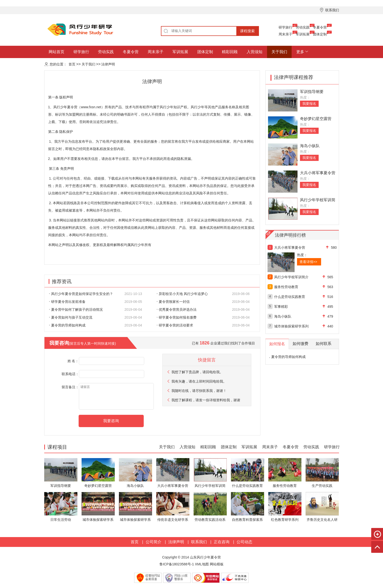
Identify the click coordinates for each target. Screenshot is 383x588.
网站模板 (217, 564)
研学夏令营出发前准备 (67, 302)
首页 (72, 64)
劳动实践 (303, 27)
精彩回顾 (230, 52)
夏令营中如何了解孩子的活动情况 (76, 309)
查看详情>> (308, 262)
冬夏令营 (320, 27)
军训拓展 (303, 34)
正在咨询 (222, 542)
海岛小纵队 (310, 146)
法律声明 (108, 64)
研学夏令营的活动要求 (175, 325)
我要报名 (309, 104)
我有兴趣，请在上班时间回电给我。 (199, 381)
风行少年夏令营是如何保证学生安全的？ (81, 294)
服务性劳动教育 (286, 287)
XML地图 (202, 564)
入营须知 (255, 52)
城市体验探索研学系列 (291, 326)
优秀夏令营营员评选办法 (177, 309)
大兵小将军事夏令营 (318, 173)
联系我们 (199, 542)
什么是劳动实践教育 (290, 297)
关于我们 (279, 52)
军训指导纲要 (312, 92)
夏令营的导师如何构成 (67, 325)
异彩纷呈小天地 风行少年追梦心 (182, 294)
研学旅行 (285, 27)
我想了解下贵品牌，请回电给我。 (197, 372)
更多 (300, 52)
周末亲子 (285, 34)
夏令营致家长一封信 (173, 302)
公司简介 (154, 542)
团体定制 (320, 34)
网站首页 (57, 52)
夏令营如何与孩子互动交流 (71, 317)
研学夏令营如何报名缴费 (177, 317)
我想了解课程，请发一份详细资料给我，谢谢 (206, 400)
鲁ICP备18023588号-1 (177, 564)
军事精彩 (281, 307)
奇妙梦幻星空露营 (316, 119)
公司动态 (244, 542)
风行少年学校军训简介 (291, 277)
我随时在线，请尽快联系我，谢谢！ (199, 391)
